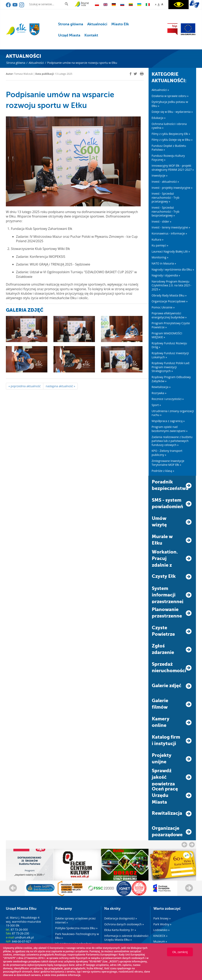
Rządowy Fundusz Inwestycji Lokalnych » (170, 355)
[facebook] (131, 74)
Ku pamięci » (160, 245)
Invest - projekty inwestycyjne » (172, 188)
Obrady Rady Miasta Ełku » (169, 295)
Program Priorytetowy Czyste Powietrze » (171, 325)
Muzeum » (160, 941)
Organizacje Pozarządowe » (170, 301)
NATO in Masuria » (164, 263)
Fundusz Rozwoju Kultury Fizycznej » (168, 158)
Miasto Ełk (120, 24)
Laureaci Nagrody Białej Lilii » (171, 251)
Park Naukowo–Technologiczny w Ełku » (77, 936)
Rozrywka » (159, 393)
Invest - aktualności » (165, 182)
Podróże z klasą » (163, 471)
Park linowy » (162, 918)
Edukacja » (159, 118)
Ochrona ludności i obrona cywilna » (169, 126)
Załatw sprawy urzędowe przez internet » (75, 920)
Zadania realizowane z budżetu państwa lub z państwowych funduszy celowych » (172, 441)
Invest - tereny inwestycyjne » (171, 227)
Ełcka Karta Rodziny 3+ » (120, 930)
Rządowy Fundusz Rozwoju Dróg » (169, 345)
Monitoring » (160, 257)
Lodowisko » (162, 930)
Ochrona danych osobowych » (124, 924)
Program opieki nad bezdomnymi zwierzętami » (170, 429)
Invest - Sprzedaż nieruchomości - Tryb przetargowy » (165, 197)
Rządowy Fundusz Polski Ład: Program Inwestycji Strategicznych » (171, 367)
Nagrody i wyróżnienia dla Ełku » (173, 269)
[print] (142, 74)
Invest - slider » (161, 221)
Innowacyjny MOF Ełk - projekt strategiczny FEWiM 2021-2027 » (173, 168)
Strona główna (71, 24)
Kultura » (157, 239)
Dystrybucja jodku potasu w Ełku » (170, 104)
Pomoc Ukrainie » (163, 307)
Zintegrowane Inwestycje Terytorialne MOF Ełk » (168, 463)
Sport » (156, 405)
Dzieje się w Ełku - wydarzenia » (172, 112)
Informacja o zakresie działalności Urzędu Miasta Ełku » (126, 938)
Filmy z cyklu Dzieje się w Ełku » (172, 140)
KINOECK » (161, 936)
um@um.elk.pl (24, 937)
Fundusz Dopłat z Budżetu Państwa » (169, 148)
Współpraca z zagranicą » (168, 421)
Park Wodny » (162, 924)
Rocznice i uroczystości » (168, 399)
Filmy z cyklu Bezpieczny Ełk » (171, 134)
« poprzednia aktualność (25, 386)
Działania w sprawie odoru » (170, 96)
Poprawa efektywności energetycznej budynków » (169, 315)
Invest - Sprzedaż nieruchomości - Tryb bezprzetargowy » (165, 211)
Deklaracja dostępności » (121, 918)
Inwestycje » (160, 175)
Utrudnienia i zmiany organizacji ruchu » (173, 413)
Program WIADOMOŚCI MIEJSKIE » (167, 335)
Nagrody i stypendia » (166, 275)
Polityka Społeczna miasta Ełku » (76, 928)
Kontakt (91, 35)
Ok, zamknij (180, 952)
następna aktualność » (60, 386)
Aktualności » (160, 90)
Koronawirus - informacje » (169, 233)
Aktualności (97, 24)
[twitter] (135, 74)
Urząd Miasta (69, 35)
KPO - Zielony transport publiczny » (167, 453)
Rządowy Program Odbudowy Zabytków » (171, 379)
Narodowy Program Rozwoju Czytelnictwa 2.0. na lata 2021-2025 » (171, 285)
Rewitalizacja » (161, 387)
